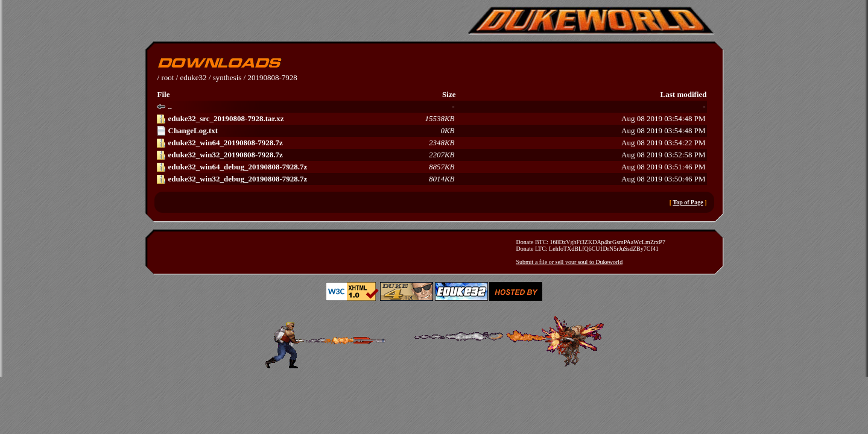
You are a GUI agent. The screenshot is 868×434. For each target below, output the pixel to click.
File (164, 94)
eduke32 (193, 77)
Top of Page (688, 202)
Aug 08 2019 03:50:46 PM (431, 179)
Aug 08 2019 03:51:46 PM (431, 167)
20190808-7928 (272, 77)
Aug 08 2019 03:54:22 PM (431, 143)
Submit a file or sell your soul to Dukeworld (570, 262)
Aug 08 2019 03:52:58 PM (431, 155)
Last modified (684, 94)
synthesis (227, 77)
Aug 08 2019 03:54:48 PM (431, 119)
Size (449, 94)
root (167, 77)
